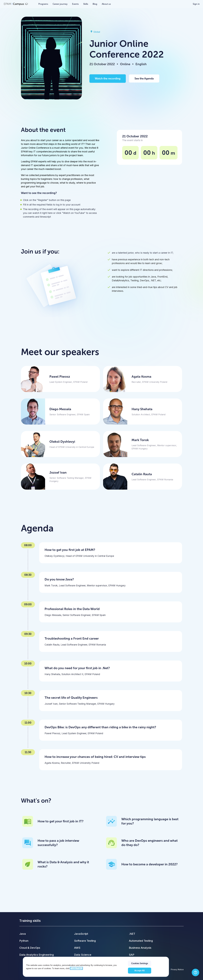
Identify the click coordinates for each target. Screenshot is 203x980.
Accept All (140, 971)
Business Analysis (140, 948)
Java (23, 934)
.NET (132, 934)
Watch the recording (108, 78)
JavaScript (81, 934)
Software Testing (85, 941)
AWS (77, 948)
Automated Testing (141, 941)
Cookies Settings (140, 963)
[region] (96, 967)
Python (24, 941)
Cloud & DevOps (30, 948)
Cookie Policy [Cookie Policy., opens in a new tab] (76, 968)
